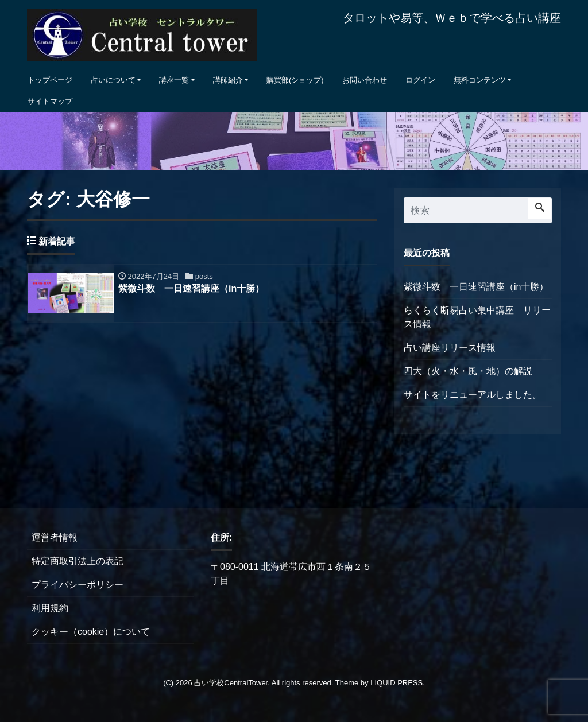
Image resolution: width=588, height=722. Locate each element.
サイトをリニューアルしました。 (473, 395)
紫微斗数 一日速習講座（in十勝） (476, 287)
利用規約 (50, 608)
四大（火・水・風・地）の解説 (468, 371)
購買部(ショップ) (295, 80)
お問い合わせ (365, 80)
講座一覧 (174, 80)
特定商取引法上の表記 (78, 561)
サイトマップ (50, 101)
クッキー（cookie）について (91, 632)
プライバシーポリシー (78, 585)
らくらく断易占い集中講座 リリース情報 (477, 317)
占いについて (113, 80)
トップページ (50, 80)
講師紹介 (228, 80)
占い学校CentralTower (231, 683)
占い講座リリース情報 (450, 348)
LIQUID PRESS (396, 683)
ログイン (420, 80)
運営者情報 (55, 537)
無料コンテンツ (480, 80)
